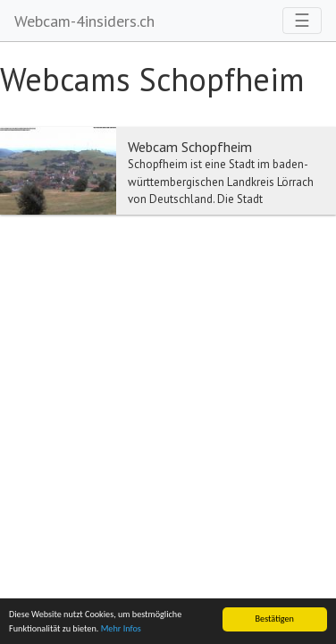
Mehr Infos (121, 628)
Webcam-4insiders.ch (84, 21)
